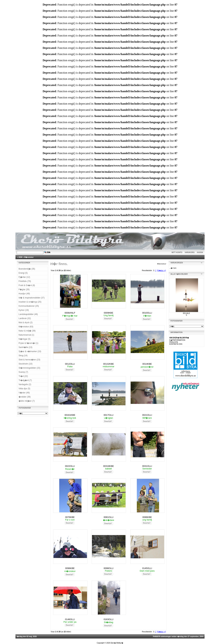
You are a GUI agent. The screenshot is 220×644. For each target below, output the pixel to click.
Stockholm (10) (26, 364)
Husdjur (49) (24, 294)
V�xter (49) (24, 393)
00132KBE (108, 364)
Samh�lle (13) (25, 347)
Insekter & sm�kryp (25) (30, 302)
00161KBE (70, 415)
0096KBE (70, 568)
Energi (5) (23, 273)
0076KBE (70, 517)
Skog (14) (23, 356)
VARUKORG (190, 252)
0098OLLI (109, 568)
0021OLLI (147, 415)
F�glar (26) (24, 289)
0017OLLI (109, 415)
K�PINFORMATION (177, 340)
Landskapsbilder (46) (28, 314)
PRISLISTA (174, 342)
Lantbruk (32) (25, 318)
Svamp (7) (23, 372)
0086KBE (147, 517)
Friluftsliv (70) (25, 281)
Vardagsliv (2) (25, 384)
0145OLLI (147, 568)
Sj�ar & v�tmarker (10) (30, 351)
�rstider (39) (25, 397)
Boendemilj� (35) (27, 269)
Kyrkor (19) (24, 310)
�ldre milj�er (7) (27, 401)
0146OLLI (70, 619)
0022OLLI (70, 466)
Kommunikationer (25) (29, 306)
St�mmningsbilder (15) (29, 368)
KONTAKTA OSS (176, 344)
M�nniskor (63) (26, 327)
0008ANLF (70, 313)
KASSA (200, 252)
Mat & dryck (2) (26, 323)
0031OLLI (147, 466)
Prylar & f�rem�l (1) (28, 343)
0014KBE (147, 364)
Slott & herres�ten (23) (29, 360)
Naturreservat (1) (26, 335)
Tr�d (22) (23, 376)
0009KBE (109, 313)
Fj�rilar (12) (24, 277)
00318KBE (108, 466)
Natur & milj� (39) (27, 331)
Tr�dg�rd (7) (25, 380)
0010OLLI (147, 313)
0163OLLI (109, 619)
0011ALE (186, 313)
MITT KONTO (177, 252)
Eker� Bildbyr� (117, 643)
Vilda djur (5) (24, 389)
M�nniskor (29, 257)
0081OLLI (109, 517)
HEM (20, 257)
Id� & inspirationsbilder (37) (32, 298)
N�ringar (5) (24, 339)
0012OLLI (70, 364)
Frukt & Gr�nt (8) (27, 285)
